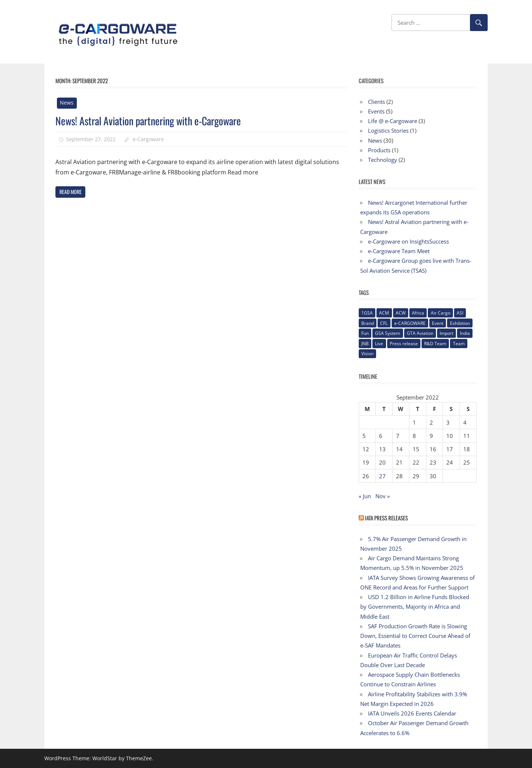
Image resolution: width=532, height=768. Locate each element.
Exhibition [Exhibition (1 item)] (460, 323)
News (67, 103)
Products (379, 150)
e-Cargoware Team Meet (399, 251)
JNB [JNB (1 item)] (365, 344)
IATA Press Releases (386, 518)
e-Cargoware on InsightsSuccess (408, 241)
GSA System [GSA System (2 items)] (388, 333)
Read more (71, 192)
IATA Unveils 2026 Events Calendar (412, 713)
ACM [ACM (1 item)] (384, 313)
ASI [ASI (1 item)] (460, 313)
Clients (376, 102)
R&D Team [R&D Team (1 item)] (435, 344)
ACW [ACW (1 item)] (401, 313)
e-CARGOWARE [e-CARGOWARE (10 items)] (410, 323)
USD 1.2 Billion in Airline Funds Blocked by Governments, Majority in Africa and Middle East (415, 607)
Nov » (383, 496)
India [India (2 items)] (465, 333)
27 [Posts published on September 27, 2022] (382, 476)
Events (376, 111)
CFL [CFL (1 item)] (384, 323)
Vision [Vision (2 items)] (367, 354)
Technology (383, 160)
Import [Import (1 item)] (446, 333)
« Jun (365, 496)
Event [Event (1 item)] (438, 323)
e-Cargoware (148, 139)
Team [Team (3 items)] (459, 344)
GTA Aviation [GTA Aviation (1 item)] (420, 333)
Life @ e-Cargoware (393, 121)
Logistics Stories (388, 130)
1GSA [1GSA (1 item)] (367, 313)
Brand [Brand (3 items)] (368, 323)
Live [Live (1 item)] (379, 344)
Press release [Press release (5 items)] (404, 344)
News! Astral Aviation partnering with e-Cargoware (148, 121)
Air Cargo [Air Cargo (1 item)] (441, 313)
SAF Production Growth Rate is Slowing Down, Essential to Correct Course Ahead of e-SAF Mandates (415, 636)
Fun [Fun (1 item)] (365, 333)
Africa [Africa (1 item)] (418, 313)
